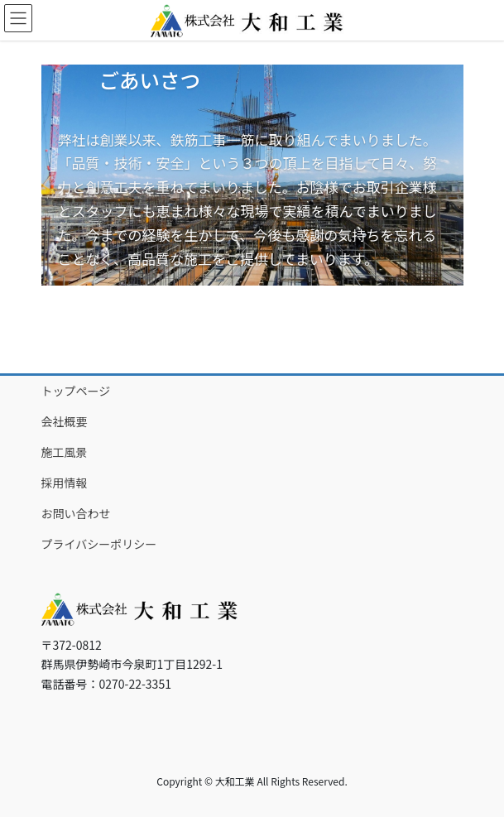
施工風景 (65, 452)
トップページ (76, 391)
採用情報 (65, 483)
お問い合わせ (76, 513)
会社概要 (65, 421)
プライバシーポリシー (99, 544)
